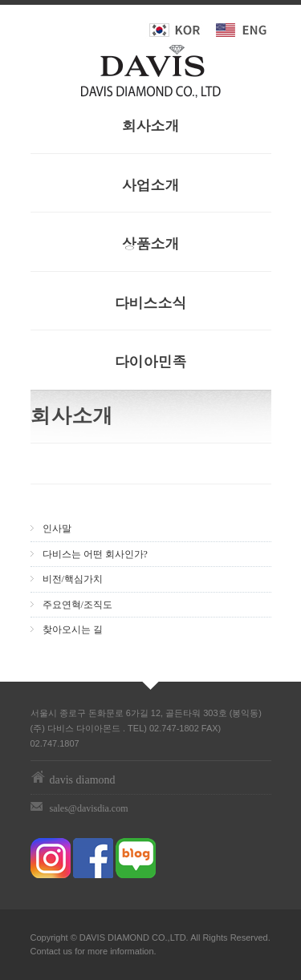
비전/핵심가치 (73, 579)
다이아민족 (151, 361)
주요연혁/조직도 (77, 605)
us (67, 951)
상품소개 (151, 243)
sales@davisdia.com (89, 808)
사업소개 (151, 185)
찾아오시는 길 (73, 630)
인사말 (57, 528)
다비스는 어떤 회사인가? (95, 554)
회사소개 (151, 126)
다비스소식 (151, 303)
